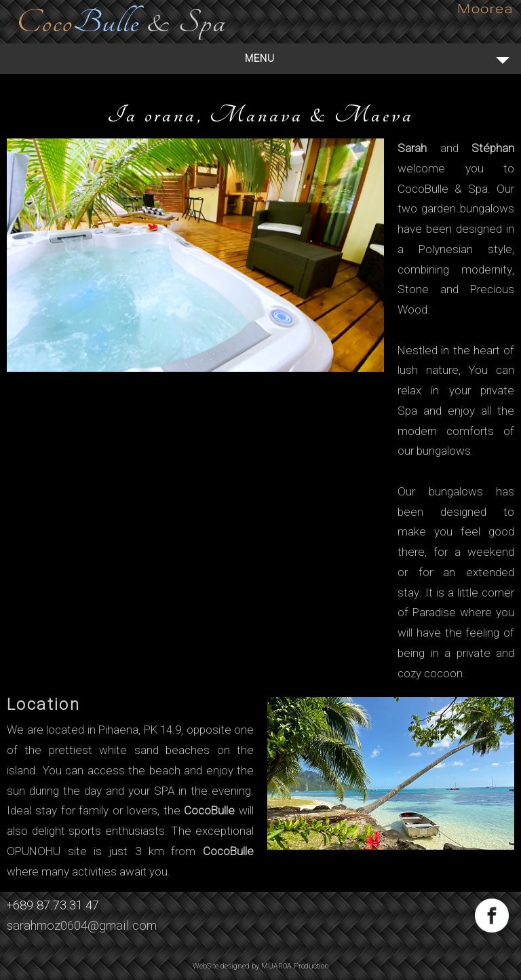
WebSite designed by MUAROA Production (261, 966)
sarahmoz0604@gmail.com (82, 926)
